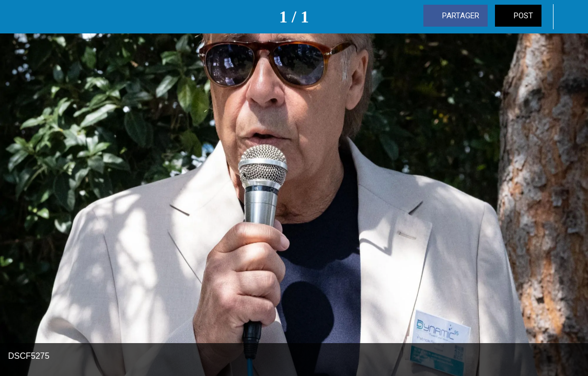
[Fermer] (17, 17)
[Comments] (571, 17)
